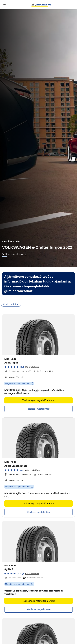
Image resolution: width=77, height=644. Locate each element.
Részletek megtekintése (39, 409)
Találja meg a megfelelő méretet (38, 400)
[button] (22, 367)
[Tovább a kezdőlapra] (41, 5)
